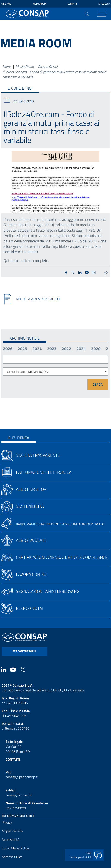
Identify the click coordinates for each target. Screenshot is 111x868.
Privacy (7, 822)
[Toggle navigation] (102, 14)
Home (7, 67)
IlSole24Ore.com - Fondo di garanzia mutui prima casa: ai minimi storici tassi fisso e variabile (55, 74)
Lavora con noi (32, 574)
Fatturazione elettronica (44, 472)
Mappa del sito (12, 831)
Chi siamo (6, 4)
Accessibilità (10, 840)
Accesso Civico (12, 857)
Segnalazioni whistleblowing (48, 591)
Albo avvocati (31, 540)
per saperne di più (24, 651)
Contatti (72, 4)
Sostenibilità (30, 506)
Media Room (40, 4)
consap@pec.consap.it (22, 777)
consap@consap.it (19, 795)
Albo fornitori (32, 489)
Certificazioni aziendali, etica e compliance (62, 557)
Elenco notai (30, 608)
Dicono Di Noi (48, 67)
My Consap (104, 4)
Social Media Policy (15, 848)
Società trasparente (38, 455)
